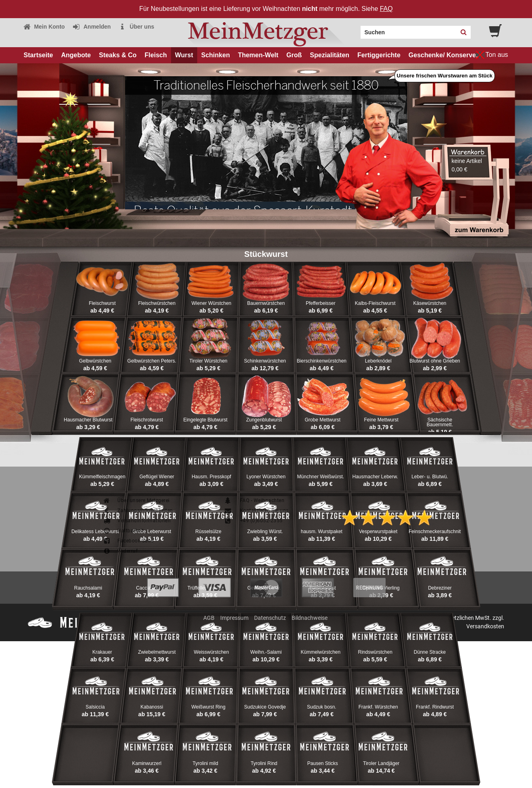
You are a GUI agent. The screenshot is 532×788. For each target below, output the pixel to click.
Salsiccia (95, 707)
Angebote (76, 55)
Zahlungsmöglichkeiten (138, 511)
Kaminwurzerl (147, 763)
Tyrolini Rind (264, 763)
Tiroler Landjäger (381, 763)
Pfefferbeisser (321, 303)
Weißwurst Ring (208, 707)
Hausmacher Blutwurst (88, 420)
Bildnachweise (310, 618)
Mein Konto (44, 27)
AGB (209, 618)
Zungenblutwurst (264, 420)
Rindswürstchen (375, 652)
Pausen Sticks (323, 763)
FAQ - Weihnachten (254, 500)
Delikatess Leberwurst (95, 532)
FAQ (386, 9)
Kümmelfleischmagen (102, 477)
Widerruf (120, 551)
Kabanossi (152, 707)
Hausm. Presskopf (211, 477)
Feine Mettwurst (381, 420)
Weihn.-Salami (266, 652)
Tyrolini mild (205, 763)
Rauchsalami (88, 588)
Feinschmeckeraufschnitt (435, 532)
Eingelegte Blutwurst (205, 420)
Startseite (39, 55)
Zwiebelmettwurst (157, 652)
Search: (356, 29)
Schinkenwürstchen (265, 361)
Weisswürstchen (212, 652)
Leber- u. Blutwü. (430, 477)
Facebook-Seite (128, 541)
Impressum (234, 618)
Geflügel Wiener (157, 477)
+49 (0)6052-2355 (253, 521)
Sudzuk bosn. (322, 707)
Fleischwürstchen (157, 303)
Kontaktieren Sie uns (256, 511)
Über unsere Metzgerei (136, 500)
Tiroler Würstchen (209, 361)
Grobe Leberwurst (152, 532)
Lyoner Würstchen (266, 477)
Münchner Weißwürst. (321, 477)
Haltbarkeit (123, 531)
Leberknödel (378, 361)
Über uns (137, 27)
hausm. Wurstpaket (322, 532)
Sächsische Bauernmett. (440, 422)
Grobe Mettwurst (322, 420)
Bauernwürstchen (266, 303)
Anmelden (92, 27)
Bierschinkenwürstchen (322, 361)
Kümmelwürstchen (320, 652)
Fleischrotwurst (147, 420)
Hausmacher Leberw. (375, 477)
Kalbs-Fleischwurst (375, 303)
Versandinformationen (137, 521)
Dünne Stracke (430, 652)
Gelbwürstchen (95, 361)
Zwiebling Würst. (265, 532)
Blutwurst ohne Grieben (435, 361)
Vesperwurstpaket (378, 532)
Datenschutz (270, 618)
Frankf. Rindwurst (435, 707)
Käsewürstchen (430, 303)
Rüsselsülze (208, 532)
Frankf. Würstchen (378, 707)
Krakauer (102, 652)
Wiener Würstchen (212, 303)
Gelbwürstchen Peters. (152, 361)
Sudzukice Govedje (265, 707)
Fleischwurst (102, 303)
